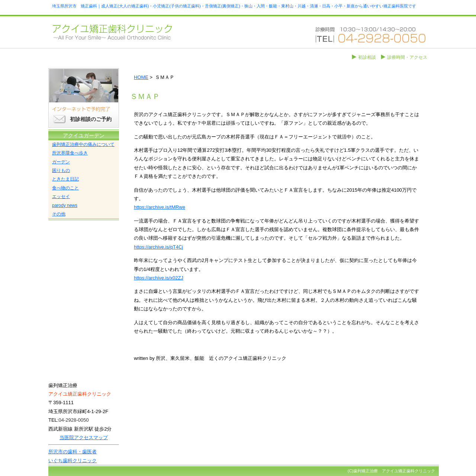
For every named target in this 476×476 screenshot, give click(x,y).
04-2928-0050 (73, 420)
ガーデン (61, 162)
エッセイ (61, 197)
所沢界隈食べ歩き (70, 153)
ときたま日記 (65, 179)
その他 (59, 214)
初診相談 (367, 57)
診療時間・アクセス (407, 57)
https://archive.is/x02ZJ (159, 278)
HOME (141, 77)
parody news (65, 205)
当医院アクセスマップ (84, 437)
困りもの (61, 170)
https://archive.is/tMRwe (160, 207)
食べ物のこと (65, 188)
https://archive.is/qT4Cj (158, 247)
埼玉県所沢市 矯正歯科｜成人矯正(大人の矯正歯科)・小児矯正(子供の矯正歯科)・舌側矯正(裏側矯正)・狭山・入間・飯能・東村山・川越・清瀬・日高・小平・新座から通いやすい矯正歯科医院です (234, 6)
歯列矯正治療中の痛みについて (83, 144)
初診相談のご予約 (91, 119)
